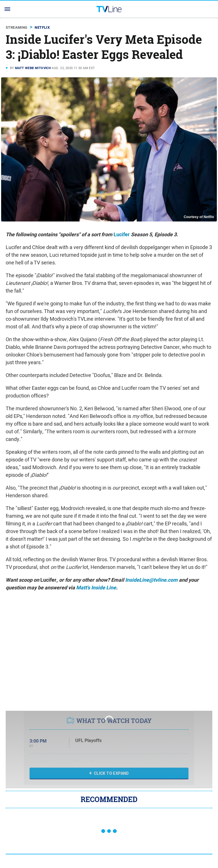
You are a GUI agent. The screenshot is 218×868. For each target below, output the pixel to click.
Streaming (17, 27)
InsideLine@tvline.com (151, 580)
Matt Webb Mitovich (33, 68)
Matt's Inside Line (96, 588)
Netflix (42, 27)
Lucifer (122, 235)
